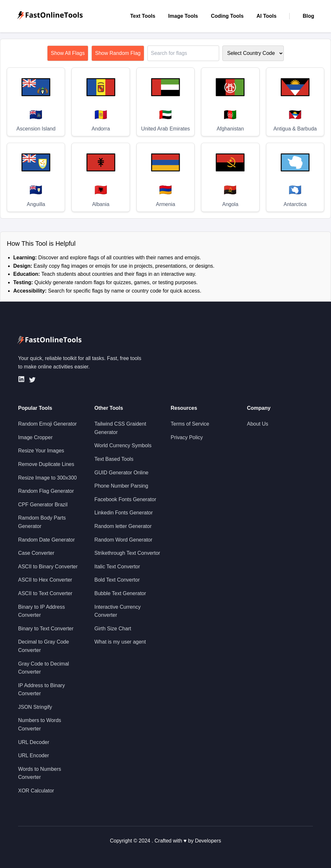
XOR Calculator (36, 791)
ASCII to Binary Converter (48, 567)
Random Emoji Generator (47, 424)
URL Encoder (33, 755)
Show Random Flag (118, 53)
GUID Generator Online (121, 473)
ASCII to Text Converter (45, 593)
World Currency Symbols (123, 445)
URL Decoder (34, 742)
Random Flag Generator (46, 491)
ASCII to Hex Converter (45, 580)
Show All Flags (68, 53)
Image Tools (183, 16)
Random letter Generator (123, 526)
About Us (258, 424)
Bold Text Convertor (117, 580)
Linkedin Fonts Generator (124, 513)
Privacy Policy (187, 437)
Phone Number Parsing (121, 486)
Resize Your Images (41, 451)
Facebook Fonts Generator (125, 499)
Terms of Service (190, 424)
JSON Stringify (35, 707)
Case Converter (36, 553)
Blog (308, 16)
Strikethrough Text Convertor (127, 553)
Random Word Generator (123, 540)
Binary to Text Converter (46, 629)
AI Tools (267, 16)
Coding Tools (227, 16)
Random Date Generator (46, 540)
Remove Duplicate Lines (46, 464)
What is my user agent (120, 642)
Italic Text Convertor (117, 567)
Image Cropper (35, 437)
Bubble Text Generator (120, 593)
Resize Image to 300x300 (47, 478)
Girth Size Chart (113, 629)
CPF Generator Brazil (43, 505)
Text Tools (143, 16)
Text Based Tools (114, 459)
